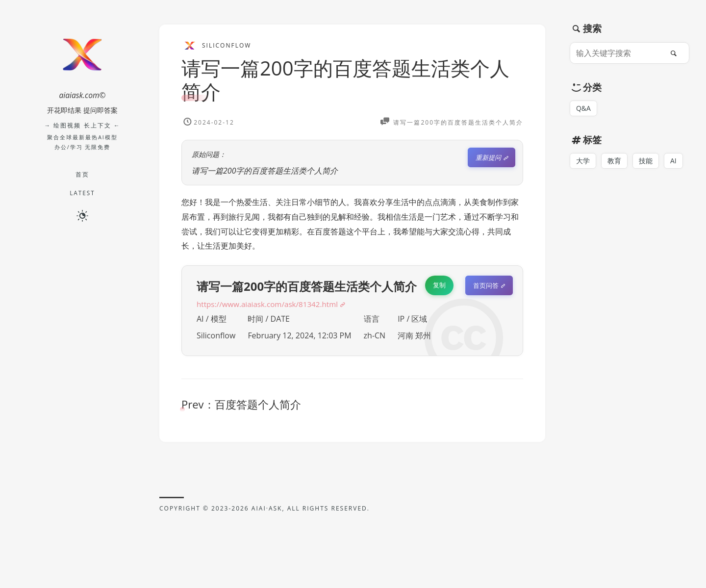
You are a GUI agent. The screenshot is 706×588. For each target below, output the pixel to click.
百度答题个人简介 (258, 404)
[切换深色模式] (82, 215)
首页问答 (486, 285)
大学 (583, 161)
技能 (646, 161)
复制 (439, 285)
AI (673, 161)
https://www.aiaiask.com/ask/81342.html (271, 304)
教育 (614, 161)
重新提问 (488, 157)
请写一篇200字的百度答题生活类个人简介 (345, 80)
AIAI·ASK (267, 508)
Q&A (584, 108)
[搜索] (676, 53)
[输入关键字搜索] (619, 53)
